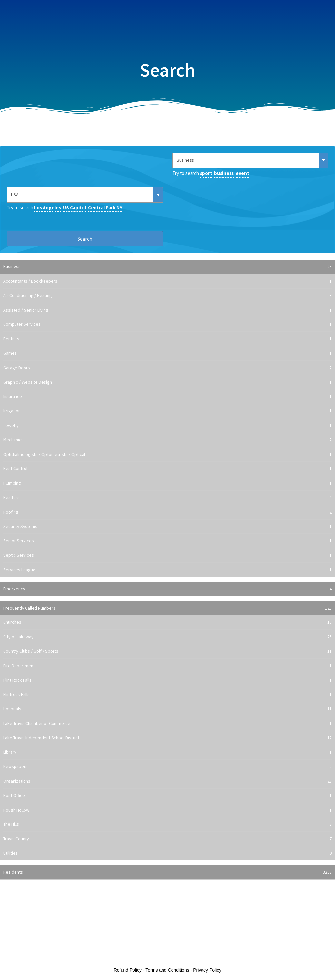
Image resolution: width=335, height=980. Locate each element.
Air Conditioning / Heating (167, 296)
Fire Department (167, 666)
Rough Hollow (167, 810)
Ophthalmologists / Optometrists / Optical (167, 455)
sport (206, 173)
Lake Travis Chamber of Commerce (167, 724)
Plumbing (167, 483)
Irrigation (167, 411)
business (224, 173)
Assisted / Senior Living (167, 310)
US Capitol (74, 208)
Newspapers (167, 767)
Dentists (167, 339)
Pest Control (167, 469)
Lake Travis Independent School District (167, 738)
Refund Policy (128, 970)
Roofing (167, 512)
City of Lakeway (167, 637)
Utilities (167, 853)
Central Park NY (105, 208)
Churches (167, 622)
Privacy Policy (207, 970)
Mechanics (167, 440)
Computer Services (167, 324)
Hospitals (167, 709)
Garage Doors (167, 368)
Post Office (167, 796)
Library (167, 752)
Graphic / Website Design (167, 382)
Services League (167, 570)
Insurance (167, 397)
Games (167, 353)
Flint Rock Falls (167, 680)
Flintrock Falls (167, 695)
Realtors (167, 498)
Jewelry (167, 426)
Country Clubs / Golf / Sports (167, 651)
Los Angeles (48, 208)
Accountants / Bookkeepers (167, 281)
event (242, 173)
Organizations (167, 781)
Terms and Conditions (167, 970)
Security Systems (167, 527)
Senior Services (167, 541)
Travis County (167, 839)
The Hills (167, 824)
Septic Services (167, 555)
